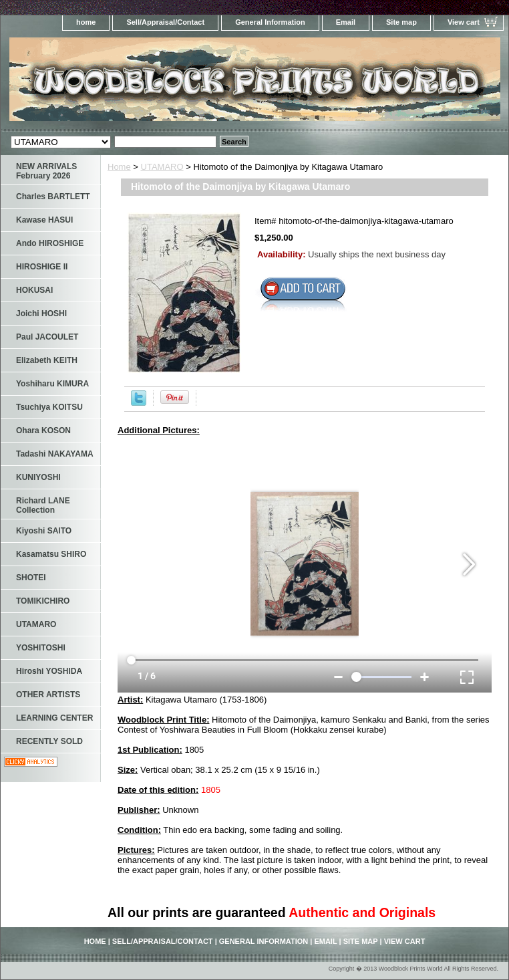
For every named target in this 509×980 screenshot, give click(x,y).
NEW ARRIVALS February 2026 (46, 171)
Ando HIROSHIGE (50, 243)
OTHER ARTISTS (48, 695)
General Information (270, 22)
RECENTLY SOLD (49, 741)
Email (346, 22)
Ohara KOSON (43, 431)
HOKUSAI (34, 290)
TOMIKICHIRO (43, 601)
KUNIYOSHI (38, 477)
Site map (401, 22)
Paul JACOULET (47, 337)
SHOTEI (31, 578)
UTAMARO (162, 167)
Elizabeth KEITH (47, 360)
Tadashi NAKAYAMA (55, 454)
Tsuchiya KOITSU (49, 407)
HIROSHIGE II (42, 267)
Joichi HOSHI (41, 314)
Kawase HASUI (44, 220)
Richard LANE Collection (43, 505)
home (86, 22)
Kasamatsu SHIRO (51, 554)
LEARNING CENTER (54, 718)
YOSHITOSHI (41, 648)
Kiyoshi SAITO (44, 531)
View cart (464, 22)
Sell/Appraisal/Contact (165, 22)
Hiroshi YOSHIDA (49, 671)
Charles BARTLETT (53, 197)
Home (119, 167)
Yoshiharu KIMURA (52, 384)
